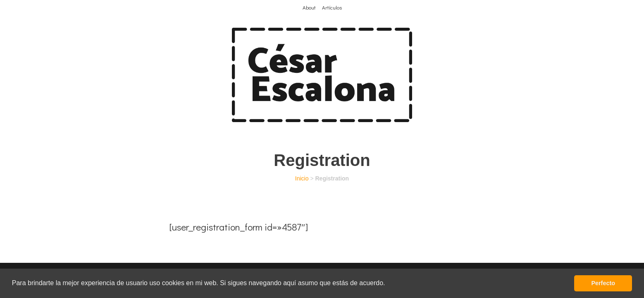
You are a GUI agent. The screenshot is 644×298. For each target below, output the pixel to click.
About (309, 7)
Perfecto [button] (603, 283)
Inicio (302, 178)
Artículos (332, 7)
